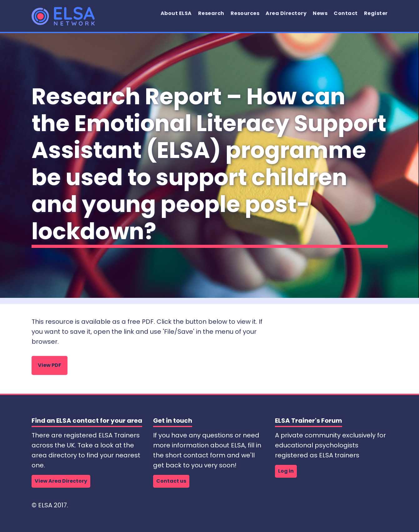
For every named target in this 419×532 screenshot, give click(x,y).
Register (376, 13)
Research (211, 13)
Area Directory (286, 13)
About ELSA (176, 13)
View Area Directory (61, 481)
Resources (245, 13)
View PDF (50, 365)
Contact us (171, 481)
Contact (346, 13)
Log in (286, 471)
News (320, 13)
